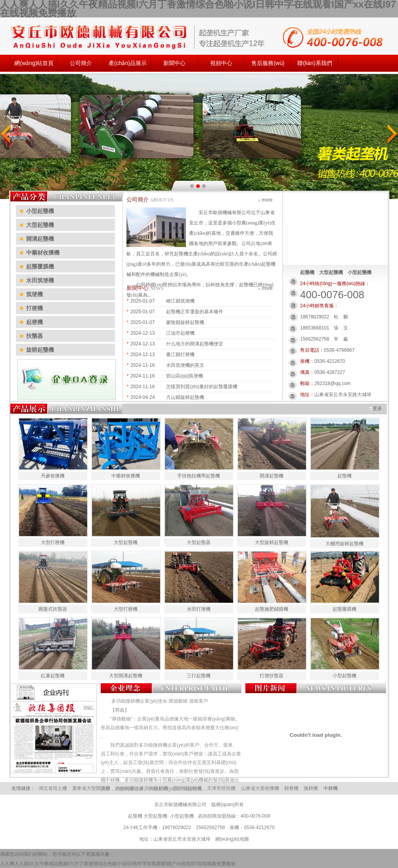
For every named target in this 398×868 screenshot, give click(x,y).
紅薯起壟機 (53, 676)
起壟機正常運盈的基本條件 (195, 312)
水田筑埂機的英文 (185, 365)
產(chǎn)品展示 (128, 63)
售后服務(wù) (268, 63)
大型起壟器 (199, 542)
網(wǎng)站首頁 (34, 63)
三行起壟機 (199, 676)
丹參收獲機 (53, 476)
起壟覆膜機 (344, 609)
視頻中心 (221, 63)
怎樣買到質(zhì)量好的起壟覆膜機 (202, 387)
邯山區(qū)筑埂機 (185, 376)
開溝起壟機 (272, 476)
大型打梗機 (53, 542)
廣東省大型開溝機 (91, 788)
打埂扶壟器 (272, 676)
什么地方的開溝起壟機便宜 (195, 344)
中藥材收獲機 (126, 476)
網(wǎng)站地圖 (232, 839)
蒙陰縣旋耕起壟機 (185, 322)
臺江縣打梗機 (180, 354)
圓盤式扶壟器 (53, 609)
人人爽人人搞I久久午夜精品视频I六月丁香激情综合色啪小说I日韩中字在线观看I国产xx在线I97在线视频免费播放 (118, 864)
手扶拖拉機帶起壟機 (199, 476)
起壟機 (246, 285)
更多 (377, 408)
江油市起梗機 (180, 333)
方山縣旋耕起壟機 (185, 397)
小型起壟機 (344, 676)
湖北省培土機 (53, 788)
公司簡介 (81, 63)
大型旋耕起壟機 (272, 542)
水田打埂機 (199, 609)
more (267, 200)
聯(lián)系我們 (315, 63)
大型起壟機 (126, 542)
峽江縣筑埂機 (180, 301)
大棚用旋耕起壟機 (344, 544)
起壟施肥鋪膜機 (272, 609)
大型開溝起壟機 (126, 676)
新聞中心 (174, 63)
